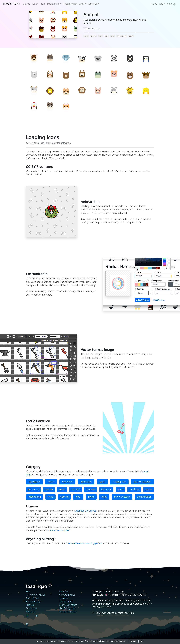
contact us (32, 608)
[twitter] (40, 618)
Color (82, 4)
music (91, 497)
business (91, 489)
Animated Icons (67, 595)
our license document (59, 530)
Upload (27, 4)
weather (49, 489)
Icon (35, 4)
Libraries (93, 4)
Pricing (154, 4)
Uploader (64, 598)
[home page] (11, 4)
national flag (35, 497)
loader (62, 489)
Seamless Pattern (68, 605)
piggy (104, 497)
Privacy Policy (33, 602)
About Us (31, 612)
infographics (119, 482)
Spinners (64, 592)
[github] (30, 627)
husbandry (122, 36)
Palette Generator (68, 612)
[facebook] (30, 618)
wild (113, 36)
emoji (78, 497)
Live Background (68, 608)
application (34, 482)
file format (106, 489)
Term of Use (32, 598)
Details (133, 641)
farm (107, 36)
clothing (64, 497)
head (131, 36)
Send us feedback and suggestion (85, 543)
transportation (144, 497)
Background (53, 4)
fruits (51, 497)
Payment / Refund (35, 595)
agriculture (86, 482)
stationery (67, 482)
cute (86, 36)
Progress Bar (70, 4)
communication (122, 497)
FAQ (28, 592)
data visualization (142, 482)
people (149, 489)
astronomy (33, 489)
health (51, 482)
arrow (120, 489)
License (30, 605)
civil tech (76, 489)
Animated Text (66, 602)
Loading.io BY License (85, 511)
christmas (134, 489)
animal (93, 36)
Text (43, 4)
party (102, 482)
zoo (100, 36)
